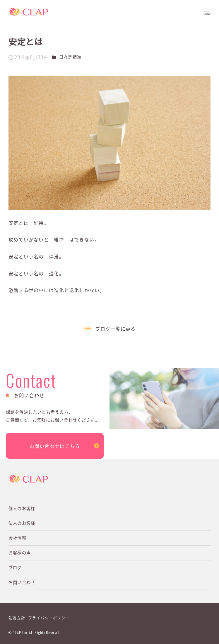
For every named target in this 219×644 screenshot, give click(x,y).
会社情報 (17, 538)
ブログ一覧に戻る (116, 329)
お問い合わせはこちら (55, 446)
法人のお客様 (22, 523)
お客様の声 (20, 553)
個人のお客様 (22, 508)
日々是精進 (70, 57)
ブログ (15, 567)
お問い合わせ (22, 582)
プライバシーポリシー (49, 618)
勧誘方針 (17, 618)
